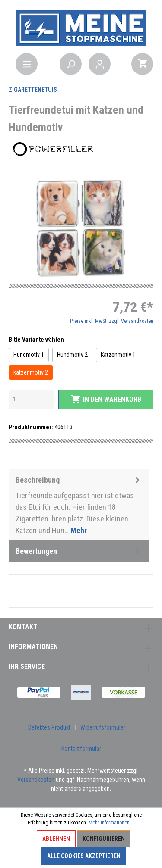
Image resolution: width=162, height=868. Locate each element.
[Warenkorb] (142, 64)
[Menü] (27, 64)
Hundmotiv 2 (72, 355)
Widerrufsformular (103, 727)
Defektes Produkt (49, 727)
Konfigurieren (104, 839)
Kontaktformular (81, 749)
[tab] (79, 505)
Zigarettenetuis (33, 90)
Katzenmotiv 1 (118, 355)
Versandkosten (36, 780)
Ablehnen (56, 839)
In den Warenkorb (106, 399)
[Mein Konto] (100, 64)
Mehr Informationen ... (112, 823)
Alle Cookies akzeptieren (84, 856)
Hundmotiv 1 (29, 355)
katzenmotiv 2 (31, 372)
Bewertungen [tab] (79, 551)
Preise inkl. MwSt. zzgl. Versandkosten (112, 321)
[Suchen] (71, 64)
